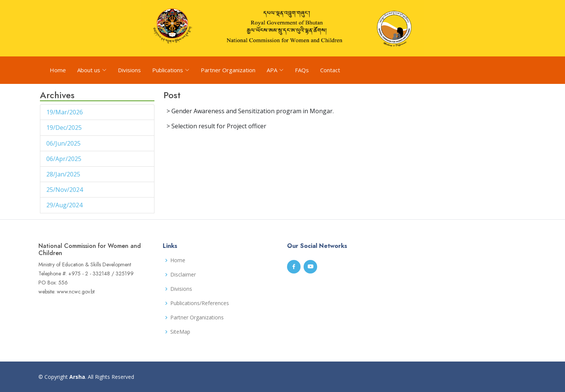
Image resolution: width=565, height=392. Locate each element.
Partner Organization (228, 70)
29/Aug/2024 (65, 205)
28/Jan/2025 (64, 174)
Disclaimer (183, 275)
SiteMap (180, 332)
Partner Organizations (197, 318)
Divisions (129, 70)
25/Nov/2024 (65, 190)
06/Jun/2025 (64, 143)
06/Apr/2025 (65, 159)
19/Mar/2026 (65, 112)
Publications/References (200, 303)
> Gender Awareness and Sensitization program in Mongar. (250, 111)
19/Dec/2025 (65, 128)
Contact (330, 70)
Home (58, 70)
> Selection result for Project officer (216, 126)
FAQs (302, 70)
